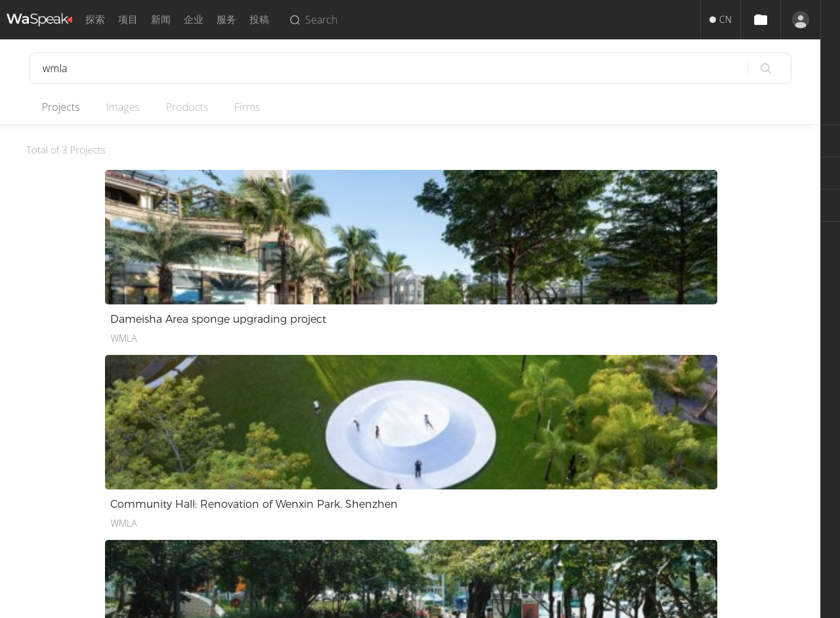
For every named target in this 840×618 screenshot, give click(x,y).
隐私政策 (289, 517)
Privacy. (402, 603)
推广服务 (400, 501)
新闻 (161, 19)
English (57, 501)
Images (131, 107)
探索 (95, 19)
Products (199, 107)
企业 (194, 19)
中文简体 (60, 485)
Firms (264, 107)
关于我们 (177, 485)
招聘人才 (400, 517)
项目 (128, 19)
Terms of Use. (451, 603)
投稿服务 (400, 485)
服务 (226, 19)
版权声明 (289, 501)
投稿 (259, 19)
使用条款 (289, 485)
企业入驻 (400, 532)
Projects (64, 107)
